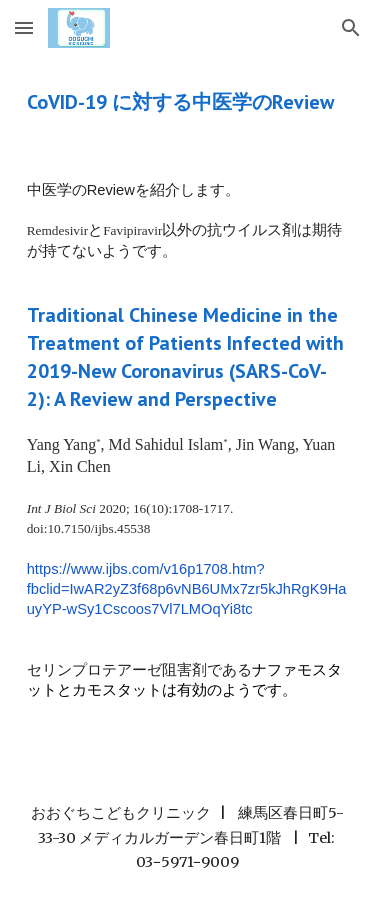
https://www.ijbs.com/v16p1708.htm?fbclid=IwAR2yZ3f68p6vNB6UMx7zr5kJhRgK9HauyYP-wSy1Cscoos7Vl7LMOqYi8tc (187, 589)
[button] (24, 27)
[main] (188, 102)
